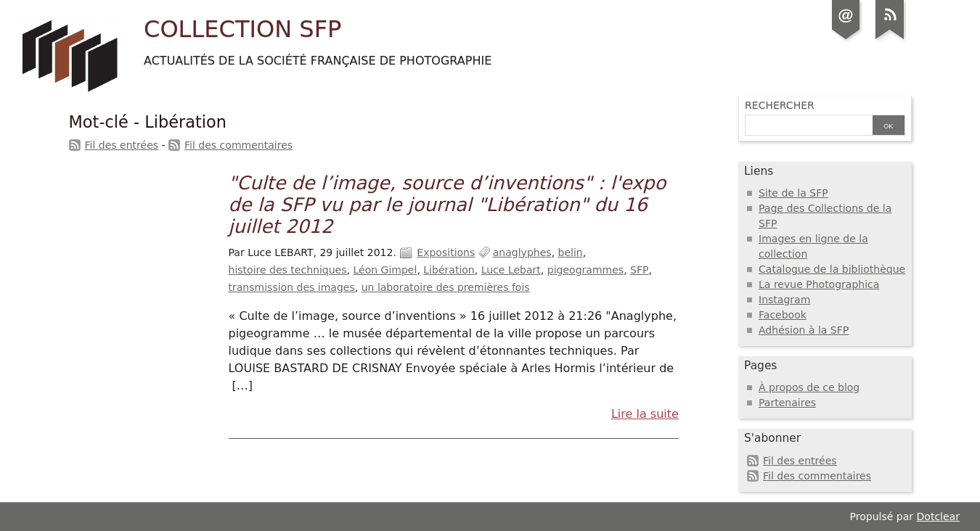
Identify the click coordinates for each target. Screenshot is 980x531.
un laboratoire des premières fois (446, 287)
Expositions (446, 252)
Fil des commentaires (238, 145)
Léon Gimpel (385, 270)
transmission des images (292, 287)
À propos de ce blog (809, 387)
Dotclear (938, 516)
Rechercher (780, 105)
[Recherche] (807, 126)
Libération (449, 270)
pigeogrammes (585, 270)
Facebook (783, 315)
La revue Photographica (819, 284)
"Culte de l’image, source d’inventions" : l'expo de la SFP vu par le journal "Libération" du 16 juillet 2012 (448, 205)
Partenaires (787, 403)
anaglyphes (522, 252)
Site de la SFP (793, 193)
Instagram (784, 300)
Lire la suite (645, 414)
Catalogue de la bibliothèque (832, 269)
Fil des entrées (122, 145)
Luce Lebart (511, 270)
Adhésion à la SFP (804, 330)
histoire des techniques (288, 270)
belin (571, 252)
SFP (639, 270)
